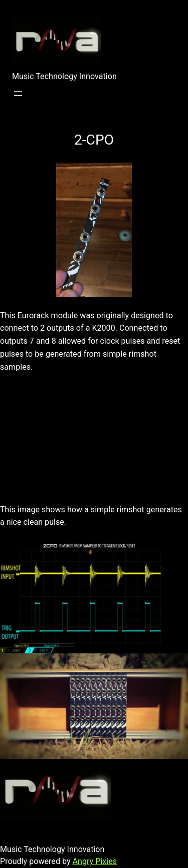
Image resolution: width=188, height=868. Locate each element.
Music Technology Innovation (64, 76)
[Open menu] (18, 94)
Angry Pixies (95, 861)
